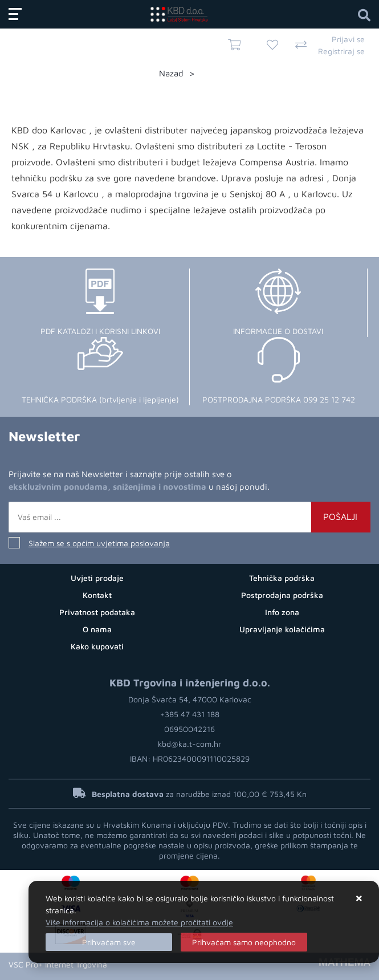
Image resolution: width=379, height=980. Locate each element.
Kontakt (97, 595)
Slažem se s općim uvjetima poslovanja (99, 543)
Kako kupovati (97, 646)
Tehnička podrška (282, 578)
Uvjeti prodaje (97, 578)
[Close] (109, 942)
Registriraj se (341, 51)
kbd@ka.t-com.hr (189, 744)
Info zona (282, 612)
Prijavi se (348, 39)
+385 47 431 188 (190, 714)
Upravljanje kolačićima (282, 629)
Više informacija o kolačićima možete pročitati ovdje (139, 922)
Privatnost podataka (97, 612)
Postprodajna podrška (282, 595)
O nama (97, 629)
